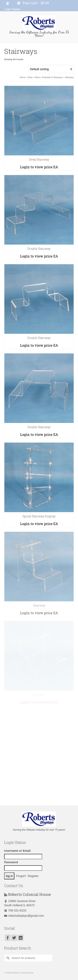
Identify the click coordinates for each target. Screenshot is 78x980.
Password (11, 862)
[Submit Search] (7, 958)
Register (33, 876)
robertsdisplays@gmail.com (24, 916)
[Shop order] (51, 69)
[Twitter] (14, 938)
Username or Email (17, 851)
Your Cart (33, 3)
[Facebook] (8, 938)
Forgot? (21, 876)
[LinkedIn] (21, 938)
